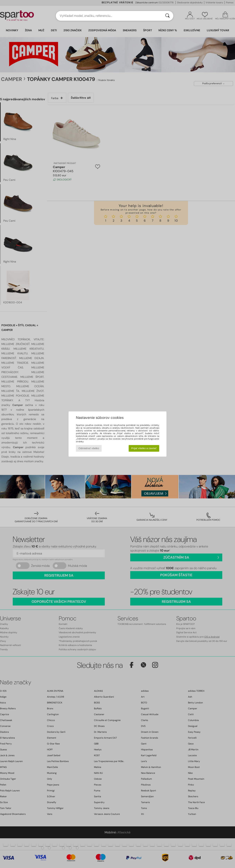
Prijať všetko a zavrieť (144, 448)
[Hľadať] (167, 16)
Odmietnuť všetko (89, 448)
